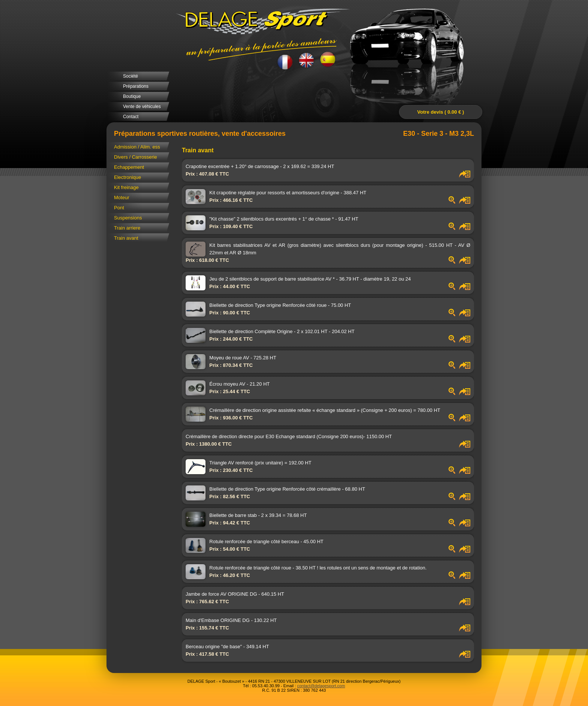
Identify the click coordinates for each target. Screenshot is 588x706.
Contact (131, 117)
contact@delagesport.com (321, 686)
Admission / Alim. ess (137, 147)
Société (130, 76)
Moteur (121, 198)
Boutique (132, 96)
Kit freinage (126, 187)
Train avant (126, 238)
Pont (119, 208)
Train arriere (127, 228)
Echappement (129, 167)
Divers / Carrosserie (136, 157)
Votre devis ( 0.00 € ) (441, 112)
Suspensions (128, 218)
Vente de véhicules (142, 107)
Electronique (127, 177)
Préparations (136, 86)
